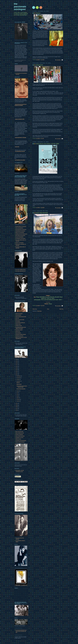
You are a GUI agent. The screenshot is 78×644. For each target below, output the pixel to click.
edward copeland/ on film (20, 119)
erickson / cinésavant (19, 434)
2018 (17, 363)
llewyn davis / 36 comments (20, 235)
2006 (17, 410)
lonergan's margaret (19, 330)
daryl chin (17, 318)
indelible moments (19, 326)
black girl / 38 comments (20, 232)
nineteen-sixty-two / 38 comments (21, 234)
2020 (17, 359)
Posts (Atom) (39, 311)
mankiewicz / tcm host (19, 437)
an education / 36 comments (21, 238)
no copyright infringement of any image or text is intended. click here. (21, 631)
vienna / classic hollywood (20, 442)
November (19, 378)
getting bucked (19, 384)
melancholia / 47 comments (20, 231)
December (19, 376)
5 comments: (59, 208)
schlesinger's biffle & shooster (21, 334)
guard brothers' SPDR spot (20, 323)
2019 (17, 361)
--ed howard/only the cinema (20, 160)
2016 (17, 366)
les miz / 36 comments (20, 237)
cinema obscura (18, 315)
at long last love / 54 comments (21, 229)
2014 (17, 370)
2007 (17, 408)
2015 (17, 368)
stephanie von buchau (19, 336)
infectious (18, 382)
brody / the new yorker (20, 431)
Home (48, 309)
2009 (17, 405)
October (18, 379)
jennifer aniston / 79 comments (21, 226)
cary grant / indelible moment (21, 269)
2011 (17, 375)
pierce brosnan (18, 333)
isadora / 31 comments (20, 243)
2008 (17, 407)
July (18, 393)
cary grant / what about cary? (21, 271)
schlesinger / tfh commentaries (21, 440)
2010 (17, 403)
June (18, 394)
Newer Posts (35, 309)
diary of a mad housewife (20, 320)
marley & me (18, 331)
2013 (17, 371)
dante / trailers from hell (20, 433)
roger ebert (17, 147)
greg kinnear (18, 321)
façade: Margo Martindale (21, 389)
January (18, 401)
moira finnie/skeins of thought (21, 137)
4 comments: (59, 60)
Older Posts (61, 309)
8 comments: (59, 306)
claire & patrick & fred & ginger (21, 317)
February (18, 399)
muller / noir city (18, 439)
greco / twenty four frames (20, 436)
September (19, 381)
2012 (17, 373)
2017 (17, 365)
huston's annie (18, 324)
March (18, 398)
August (18, 391)
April (18, 396)
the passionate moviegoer (20, 7)
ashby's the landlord (19, 314)
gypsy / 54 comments (19, 228)
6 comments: (59, 139)
